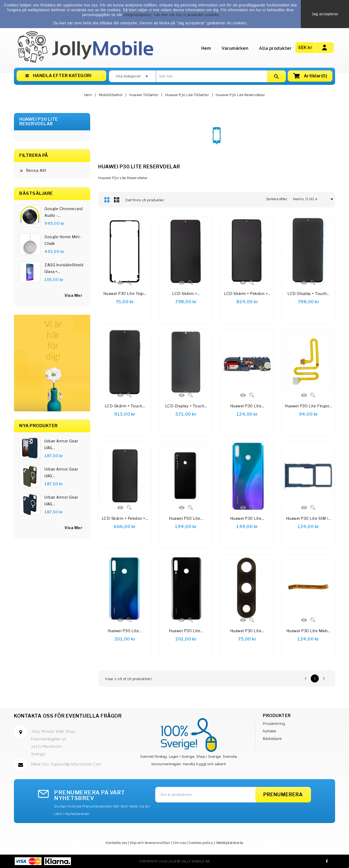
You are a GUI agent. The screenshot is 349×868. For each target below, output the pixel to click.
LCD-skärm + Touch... (125, 406)
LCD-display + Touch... (308, 293)
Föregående (306, 679)
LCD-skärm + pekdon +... (247, 293)
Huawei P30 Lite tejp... (125, 293)
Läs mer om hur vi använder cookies (186, 15)
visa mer (73, 295)
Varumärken (235, 48)
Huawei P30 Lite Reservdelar (39, 122)
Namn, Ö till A (307, 199)
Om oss (180, 843)
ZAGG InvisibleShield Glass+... (64, 268)
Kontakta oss (116, 843)
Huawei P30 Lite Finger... (308, 406)
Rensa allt (33, 170)
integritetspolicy (138, 15)
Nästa (324, 679)
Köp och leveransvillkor (150, 843)
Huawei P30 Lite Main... (309, 631)
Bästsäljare (272, 739)
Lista (117, 200)
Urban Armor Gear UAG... (61, 444)
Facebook (327, 861)
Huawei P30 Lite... (247, 406)
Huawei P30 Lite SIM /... (309, 518)
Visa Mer (73, 528)
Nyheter (270, 731)
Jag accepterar (325, 14)
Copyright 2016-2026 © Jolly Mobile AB (174, 861)
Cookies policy (201, 843)
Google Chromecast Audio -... (64, 212)
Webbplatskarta (230, 843)
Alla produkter (275, 48)
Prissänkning (274, 724)
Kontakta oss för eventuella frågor (68, 716)
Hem (206, 48)
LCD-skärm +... (186, 293)
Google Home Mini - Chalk (63, 240)
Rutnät (107, 200)
